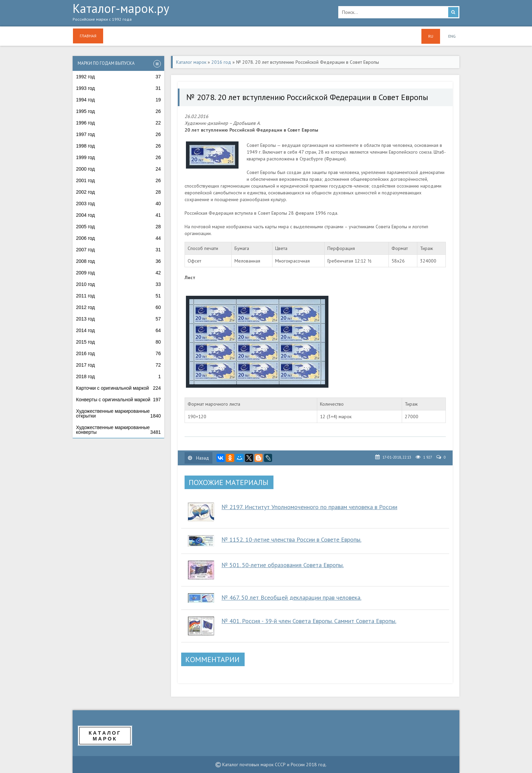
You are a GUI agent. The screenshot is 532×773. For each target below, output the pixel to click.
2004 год (118, 215)
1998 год (118, 146)
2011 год (118, 296)
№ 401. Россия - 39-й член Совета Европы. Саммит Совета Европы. (309, 621)
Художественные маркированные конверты (118, 430)
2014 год (118, 330)
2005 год (118, 227)
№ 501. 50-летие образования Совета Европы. (283, 565)
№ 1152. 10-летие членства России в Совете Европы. (291, 539)
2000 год (118, 169)
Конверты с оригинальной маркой (118, 400)
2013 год (118, 319)
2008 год (118, 261)
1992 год (118, 77)
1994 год (118, 100)
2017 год (118, 365)
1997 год (118, 134)
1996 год (118, 123)
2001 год (118, 180)
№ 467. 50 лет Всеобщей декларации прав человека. (291, 597)
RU (431, 36)
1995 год (118, 111)
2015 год (118, 342)
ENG (452, 36)
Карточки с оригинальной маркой (118, 388)
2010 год (118, 284)
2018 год (118, 376)
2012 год (118, 307)
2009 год (118, 273)
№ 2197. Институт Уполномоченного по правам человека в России (309, 507)
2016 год (118, 353)
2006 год (118, 238)
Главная (88, 36)
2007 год (118, 250)
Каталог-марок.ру (200, 14)
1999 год (118, 157)
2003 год (118, 204)
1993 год (118, 88)
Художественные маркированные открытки (118, 413)
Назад (198, 458)
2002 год (118, 192)
